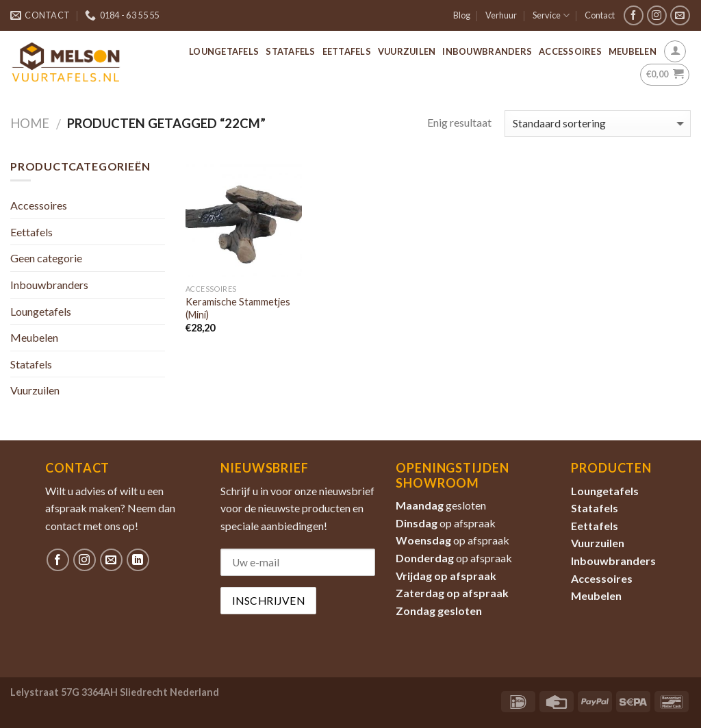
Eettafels (347, 51)
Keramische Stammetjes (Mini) (238, 308)
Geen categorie (46, 258)
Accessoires (570, 51)
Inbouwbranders (487, 51)
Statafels (290, 51)
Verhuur (501, 15)
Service (551, 15)
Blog (462, 15)
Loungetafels (224, 51)
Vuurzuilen (407, 51)
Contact (600, 15)
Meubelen (633, 51)
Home (30, 123)
